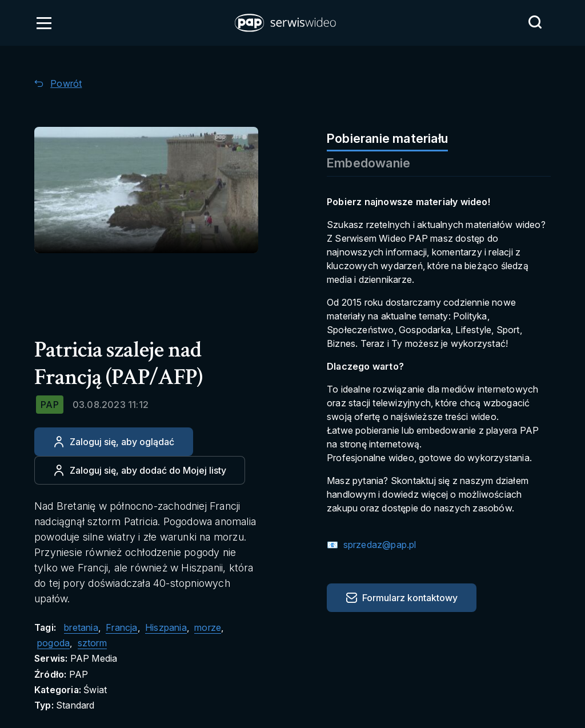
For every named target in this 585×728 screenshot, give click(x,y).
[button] (286, 23)
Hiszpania (166, 627)
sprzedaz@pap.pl (378, 545)
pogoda (53, 643)
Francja (121, 627)
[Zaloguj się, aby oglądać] (114, 442)
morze (208, 627)
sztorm (92, 643)
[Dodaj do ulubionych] (140, 470)
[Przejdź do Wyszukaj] (535, 22)
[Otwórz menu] (44, 23)
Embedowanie (368, 163)
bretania (81, 627)
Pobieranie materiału (387, 138)
